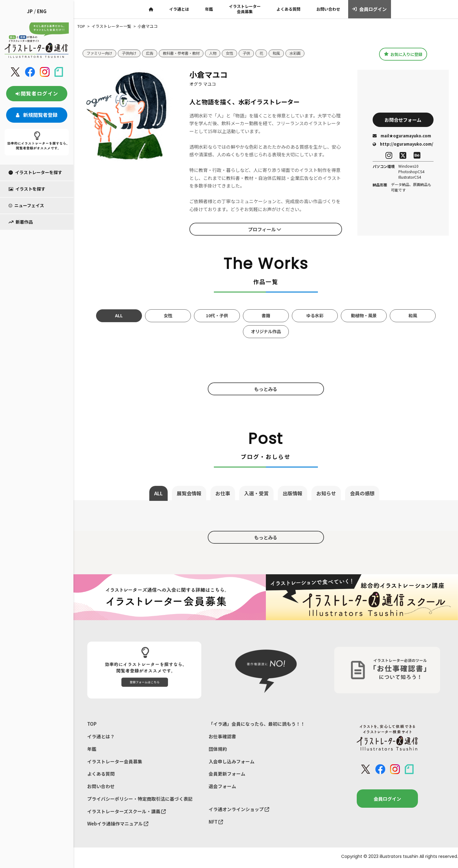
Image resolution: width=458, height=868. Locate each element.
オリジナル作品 (266, 331)
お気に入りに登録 (403, 54)
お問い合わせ (328, 9)
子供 (255, 53)
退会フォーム (222, 787)
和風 (286, 53)
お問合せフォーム (403, 120)
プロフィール (265, 229)
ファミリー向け (101, 53)
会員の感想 (362, 493)
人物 (220, 53)
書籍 (266, 315)
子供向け (132, 53)
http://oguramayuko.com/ (403, 144)
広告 (153, 53)
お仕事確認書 (222, 737)
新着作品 (21, 222)
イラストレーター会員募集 (245, 9)
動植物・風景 (364, 315)
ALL (119, 315)
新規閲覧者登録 (37, 115)
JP (30, 11)
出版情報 (292, 493)
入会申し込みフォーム (232, 762)
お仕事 (223, 493)
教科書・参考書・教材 (187, 53)
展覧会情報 (189, 493)
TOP (92, 724)
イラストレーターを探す (35, 172)
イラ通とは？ (101, 737)
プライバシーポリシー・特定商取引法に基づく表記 (140, 800)
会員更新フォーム (227, 775)
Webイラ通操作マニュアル (118, 825)
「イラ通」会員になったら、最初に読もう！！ (257, 724)
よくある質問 (289, 9)
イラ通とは (179, 9)
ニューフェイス (26, 205)
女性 (237, 53)
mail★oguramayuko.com (402, 136)
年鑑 (209, 9)
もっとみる (266, 389)
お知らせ (326, 493)
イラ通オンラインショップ (239, 810)
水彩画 (305, 53)
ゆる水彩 (315, 315)
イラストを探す (27, 189)
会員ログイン (369, 9)
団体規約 (218, 749)
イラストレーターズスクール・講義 (127, 813)
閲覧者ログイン (37, 93)
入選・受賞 (256, 493)
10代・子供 (217, 315)
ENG (42, 11)
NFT (216, 823)
